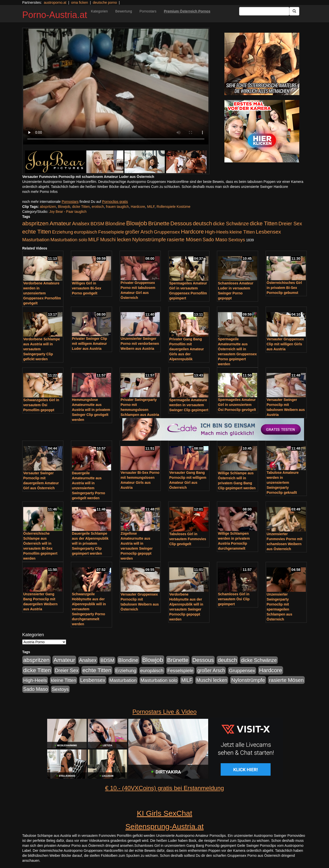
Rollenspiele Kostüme (173, 207)
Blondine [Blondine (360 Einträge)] (115, 223)
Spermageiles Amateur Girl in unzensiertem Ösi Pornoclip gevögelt (237, 405)
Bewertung (124, 11)
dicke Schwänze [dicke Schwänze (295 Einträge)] (231, 224)
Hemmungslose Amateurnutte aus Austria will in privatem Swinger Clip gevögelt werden (91, 410)
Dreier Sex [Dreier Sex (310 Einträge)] (290, 224)
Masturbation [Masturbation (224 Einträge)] (36, 240)
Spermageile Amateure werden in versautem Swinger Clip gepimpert (189, 405)
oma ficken (80, 2)
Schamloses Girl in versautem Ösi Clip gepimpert (234, 599)
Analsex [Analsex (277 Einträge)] (81, 224)
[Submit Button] (294, 11)
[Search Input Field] (264, 11)
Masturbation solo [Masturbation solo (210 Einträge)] (69, 240)
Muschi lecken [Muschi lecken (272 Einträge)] (116, 240)
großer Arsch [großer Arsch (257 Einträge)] (139, 232)
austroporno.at (55, 2)
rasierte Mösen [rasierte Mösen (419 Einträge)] (184, 239)
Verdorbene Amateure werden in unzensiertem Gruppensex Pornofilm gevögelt (42, 293)
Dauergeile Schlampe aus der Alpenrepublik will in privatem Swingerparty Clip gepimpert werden (90, 543)
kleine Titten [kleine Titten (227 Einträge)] (242, 232)
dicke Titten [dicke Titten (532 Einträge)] (264, 223)
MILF (151, 207)
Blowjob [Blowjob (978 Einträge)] (137, 223)
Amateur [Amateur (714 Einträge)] (60, 223)
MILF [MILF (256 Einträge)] (94, 240)
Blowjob (64, 207)
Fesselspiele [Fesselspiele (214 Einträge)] (111, 232)
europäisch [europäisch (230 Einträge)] (86, 232)
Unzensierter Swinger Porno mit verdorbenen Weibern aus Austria (140, 344)
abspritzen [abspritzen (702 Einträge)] (35, 223)
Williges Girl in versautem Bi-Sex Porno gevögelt (87, 288)
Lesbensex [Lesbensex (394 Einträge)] (268, 232)
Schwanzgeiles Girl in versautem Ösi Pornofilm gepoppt (41, 405)
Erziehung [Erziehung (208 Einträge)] (63, 232)
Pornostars (148, 11)
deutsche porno (105, 2)
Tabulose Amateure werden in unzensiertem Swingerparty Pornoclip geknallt (283, 483)
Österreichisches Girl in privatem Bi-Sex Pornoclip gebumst (284, 288)
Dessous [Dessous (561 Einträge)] (181, 223)
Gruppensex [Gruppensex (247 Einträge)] (167, 232)
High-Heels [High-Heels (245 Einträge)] (217, 232)
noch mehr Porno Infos (40, 192)
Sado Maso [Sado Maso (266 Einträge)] (215, 240)
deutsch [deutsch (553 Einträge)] (202, 223)
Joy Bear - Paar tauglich (68, 212)
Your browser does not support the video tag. (116, 87)
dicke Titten (81, 207)
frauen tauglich (117, 207)
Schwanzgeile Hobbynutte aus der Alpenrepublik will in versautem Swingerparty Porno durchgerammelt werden (89, 609)
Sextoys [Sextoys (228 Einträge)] (237, 240)
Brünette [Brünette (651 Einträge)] (159, 223)
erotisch (98, 207)
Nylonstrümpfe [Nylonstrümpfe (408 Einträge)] (149, 239)
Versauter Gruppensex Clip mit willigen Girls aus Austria (285, 344)
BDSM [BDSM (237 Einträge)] (97, 224)
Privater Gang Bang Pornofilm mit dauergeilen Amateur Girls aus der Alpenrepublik (187, 349)
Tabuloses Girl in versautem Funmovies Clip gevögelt (188, 539)
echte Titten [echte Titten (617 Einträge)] (37, 232)
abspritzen (48, 207)
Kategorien (99, 11)
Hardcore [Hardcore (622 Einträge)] (192, 232)
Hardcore (138, 207)
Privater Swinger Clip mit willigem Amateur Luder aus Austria (89, 344)
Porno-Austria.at (55, 15)
